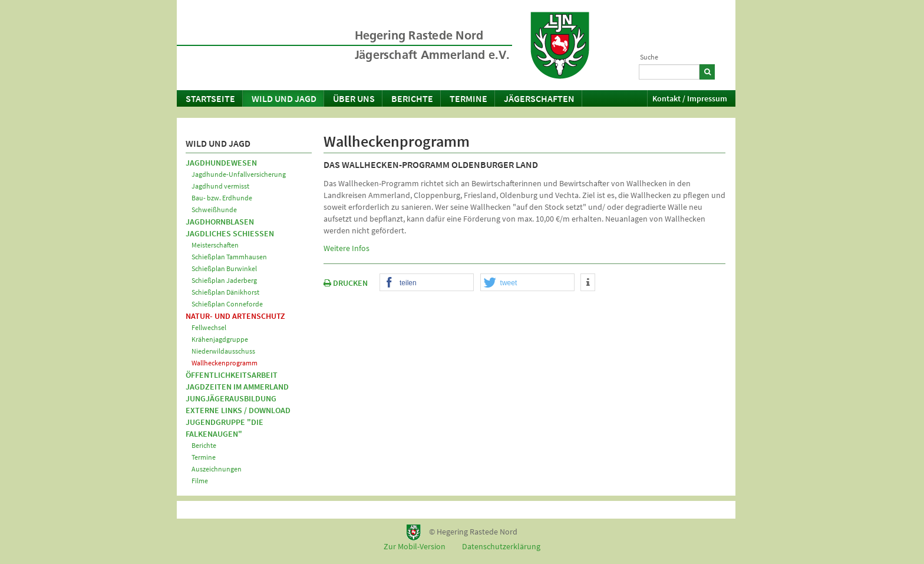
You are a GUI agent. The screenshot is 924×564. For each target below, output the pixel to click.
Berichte (412, 98)
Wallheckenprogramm (225, 363)
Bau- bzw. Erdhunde (222, 198)
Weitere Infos (346, 248)
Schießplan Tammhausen (229, 257)
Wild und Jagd (284, 98)
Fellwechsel (209, 327)
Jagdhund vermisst (220, 186)
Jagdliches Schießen (230, 233)
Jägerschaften (539, 98)
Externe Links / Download (238, 410)
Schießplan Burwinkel (224, 268)
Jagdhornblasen (220, 222)
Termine (468, 98)
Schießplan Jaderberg (224, 280)
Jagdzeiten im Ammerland (237, 387)
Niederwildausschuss (223, 351)
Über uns (354, 98)
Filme (200, 481)
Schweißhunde (214, 210)
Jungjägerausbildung (231, 398)
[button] (427, 283)
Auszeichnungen (217, 469)
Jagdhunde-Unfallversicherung (239, 174)
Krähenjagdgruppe (220, 339)
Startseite (210, 98)
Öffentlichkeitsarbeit (232, 375)
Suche (649, 57)
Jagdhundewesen (221, 163)
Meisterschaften (215, 245)
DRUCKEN (346, 283)
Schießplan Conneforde (227, 304)
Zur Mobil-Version (415, 546)
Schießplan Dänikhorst (225, 292)
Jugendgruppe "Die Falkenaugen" (225, 428)
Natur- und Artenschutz (235, 316)
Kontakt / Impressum (690, 98)
